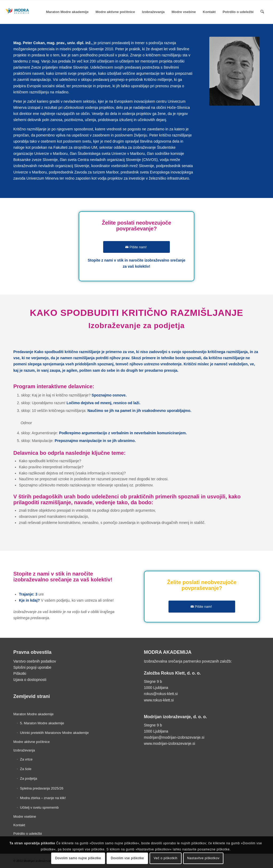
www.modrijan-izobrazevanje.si (170, 743)
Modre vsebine (25, 817)
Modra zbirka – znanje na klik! (43, 798)
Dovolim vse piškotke (127, 858)
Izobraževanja (24, 750)
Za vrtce (26, 759)
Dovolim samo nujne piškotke (78, 858)
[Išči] (262, 12)
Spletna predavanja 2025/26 (42, 788)
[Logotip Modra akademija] (17, 19)
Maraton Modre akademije (33, 714)
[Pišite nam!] (136, 247)
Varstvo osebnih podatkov (35, 661)
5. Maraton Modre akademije (42, 723)
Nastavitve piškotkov (203, 858)
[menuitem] (67, 12)
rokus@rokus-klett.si (161, 694)
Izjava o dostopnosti (30, 680)
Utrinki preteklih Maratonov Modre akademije (54, 733)
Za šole (26, 769)
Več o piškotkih (165, 858)
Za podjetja (29, 778)
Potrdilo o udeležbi (28, 834)
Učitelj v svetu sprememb (39, 807)
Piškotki (20, 673)
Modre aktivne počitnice (32, 742)
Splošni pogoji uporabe (32, 667)
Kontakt (19, 825)
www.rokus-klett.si (159, 700)
